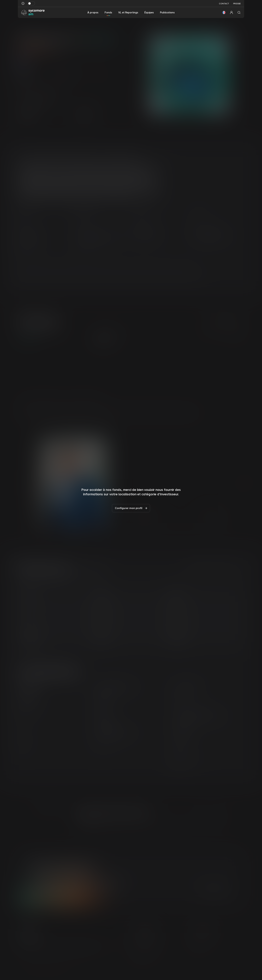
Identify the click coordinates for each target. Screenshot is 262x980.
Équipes (149, 13)
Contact (224, 4)
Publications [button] (167, 13)
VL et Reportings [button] (128, 13)
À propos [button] (93, 13)
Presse (237, 4)
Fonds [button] (108, 13)
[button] (224, 13)
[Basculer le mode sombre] (31, 3)
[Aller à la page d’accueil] (33, 12)
